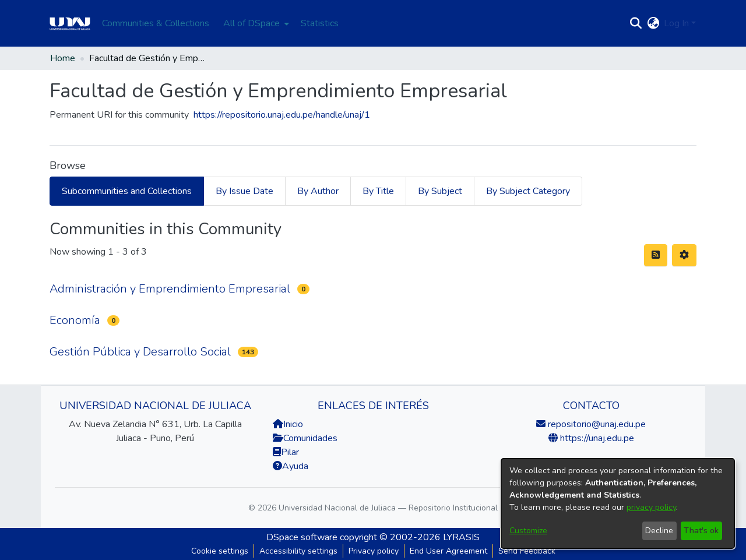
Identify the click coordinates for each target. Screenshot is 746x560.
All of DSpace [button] (251, 23)
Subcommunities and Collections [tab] (127, 191)
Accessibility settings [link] (298, 551)
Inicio (288, 424)
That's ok (701, 531)
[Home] (70, 23)
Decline (659, 531)
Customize (528, 531)
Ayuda (291, 466)
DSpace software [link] (302, 537)
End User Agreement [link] (448, 551)
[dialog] (618, 503)
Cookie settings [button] (220, 551)
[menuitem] (255, 23)
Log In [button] (678, 23)
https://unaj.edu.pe (596, 438)
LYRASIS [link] (461, 537)
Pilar (290, 452)
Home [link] (63, 58)
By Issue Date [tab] (244, 191)
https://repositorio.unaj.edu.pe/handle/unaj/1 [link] (282, 115)
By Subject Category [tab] (528, 191)
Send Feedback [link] (527, 551)
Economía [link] (75, 320)
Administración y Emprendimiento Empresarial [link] (170, 289)
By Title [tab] (378, 191)
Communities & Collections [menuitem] (156, 23)
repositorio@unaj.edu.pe (596, 424)
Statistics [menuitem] (320, 23)
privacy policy (651, 507)
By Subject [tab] (440, 191)
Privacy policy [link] (374, 551)
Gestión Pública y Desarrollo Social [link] (140, 352)
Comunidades (305, 438)
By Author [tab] (318, 191)
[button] (636, 23)
